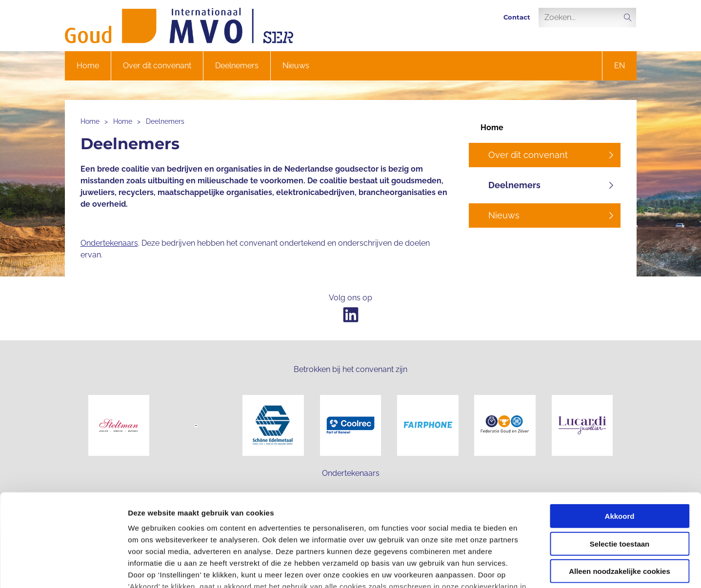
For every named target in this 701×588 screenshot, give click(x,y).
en (620, 66)
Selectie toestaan (620, 464)
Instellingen (525, 569)
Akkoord (620, 437)
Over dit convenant (157, 66)
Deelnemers (237, 66)
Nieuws (296, 66)
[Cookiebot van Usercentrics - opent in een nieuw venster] (63, 569)
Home (88, 66)
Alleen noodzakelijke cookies (620, 492)
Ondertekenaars (109, 243)
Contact (517, 17)
